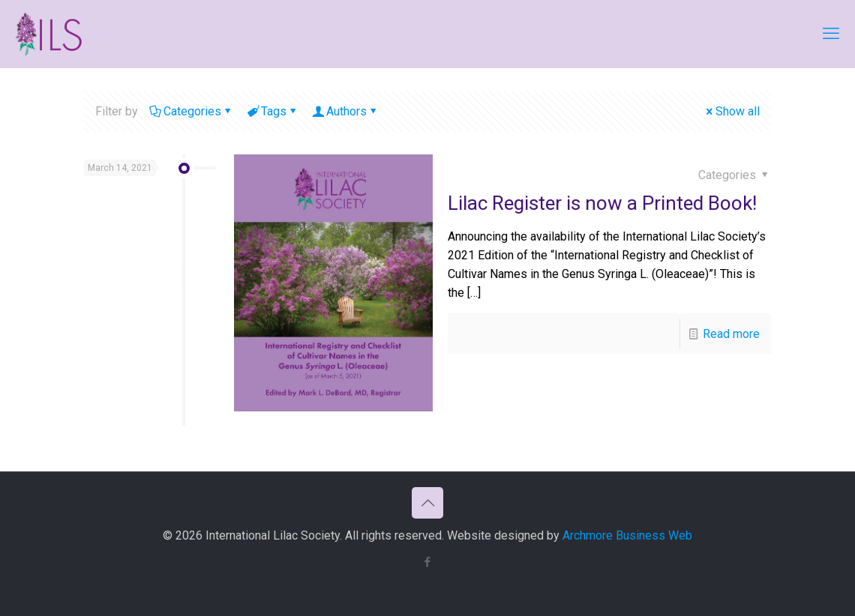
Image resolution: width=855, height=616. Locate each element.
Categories (191, 111)
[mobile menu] (831, 34)
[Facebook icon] (428, 562)
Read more (731, 334)
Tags (273, 111)
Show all (732, 111)
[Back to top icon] (427, 503)
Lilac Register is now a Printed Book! (602, 203)
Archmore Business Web (627, 535)
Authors (345, 111)
